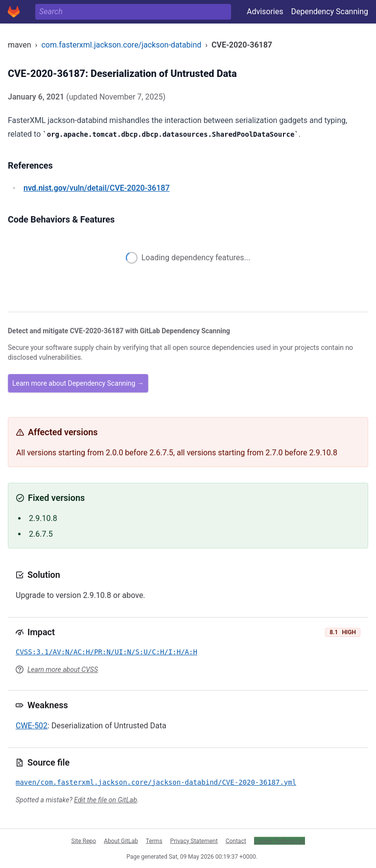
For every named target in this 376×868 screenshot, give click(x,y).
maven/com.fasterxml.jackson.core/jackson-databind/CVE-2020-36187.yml (156, 782)
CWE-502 (32, 726)
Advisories (265, 12)
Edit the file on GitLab (105, 800)
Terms (154, 841)
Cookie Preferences (280, 841)
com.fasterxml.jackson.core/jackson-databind (121, 45)
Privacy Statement (194, 841)
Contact (236, 841)
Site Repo (84, 841)
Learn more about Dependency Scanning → (78, 383)
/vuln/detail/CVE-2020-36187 (96, 188)
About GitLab (121, 841)
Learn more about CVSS (63, 670)
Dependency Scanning (329, 12)
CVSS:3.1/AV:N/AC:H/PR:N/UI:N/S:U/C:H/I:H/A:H (106, 652)
